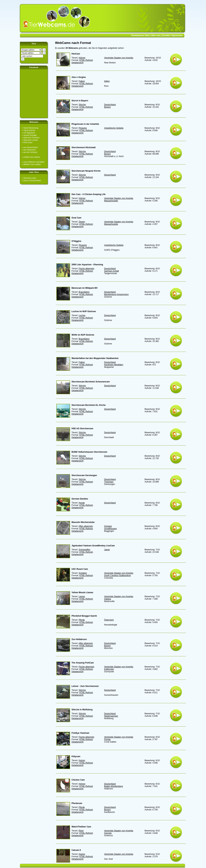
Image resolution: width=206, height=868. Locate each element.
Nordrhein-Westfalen (114, 365)
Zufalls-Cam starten (32, 157)
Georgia (108, 833)
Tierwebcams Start (140, 35)
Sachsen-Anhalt (112, 271)
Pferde (82, 620)
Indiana (108, 599)
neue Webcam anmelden (34, 162)
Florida (107, 739)
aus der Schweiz (30, 152)
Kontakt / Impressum (172, 35)
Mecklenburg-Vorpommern (116, 294)
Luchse (82, 315)
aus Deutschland (31, 147)
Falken (82, 81)
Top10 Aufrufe (29, 130)
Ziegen (82, 222)
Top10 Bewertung (31, 128)
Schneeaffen (84, 550)
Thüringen (109, 482)
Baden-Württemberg (114, 786)
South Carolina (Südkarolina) (118, 575)
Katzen (82, 760)
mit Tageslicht (29, 133)
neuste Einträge (30, 135)
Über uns (156, 35)
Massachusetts (111, 201)
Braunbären (84, 292)
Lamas (82, 596)
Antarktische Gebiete (114, 128)
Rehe (81, 831)
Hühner (82, 58)
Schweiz (108, 526)
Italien (107, 81)
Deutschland (110, 105)
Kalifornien (109, 669)
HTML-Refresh (86, 60)
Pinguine (83, 128)
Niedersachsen (111, 716)
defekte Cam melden (32, 164)
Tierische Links (30, 178)
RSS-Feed (28, 142)
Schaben (83, 573)
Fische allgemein (86, 269)
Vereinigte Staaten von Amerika (119, 58)
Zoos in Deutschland (32, 180)
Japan (107, 550)
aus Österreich (30, 150)
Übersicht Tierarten (31, 138)
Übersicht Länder (31, 140)
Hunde (82, 503)
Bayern (108, 107)
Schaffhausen (111, 529)
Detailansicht (78, 63)
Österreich (109, 620)
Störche (82, 105)
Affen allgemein (86, 526)
